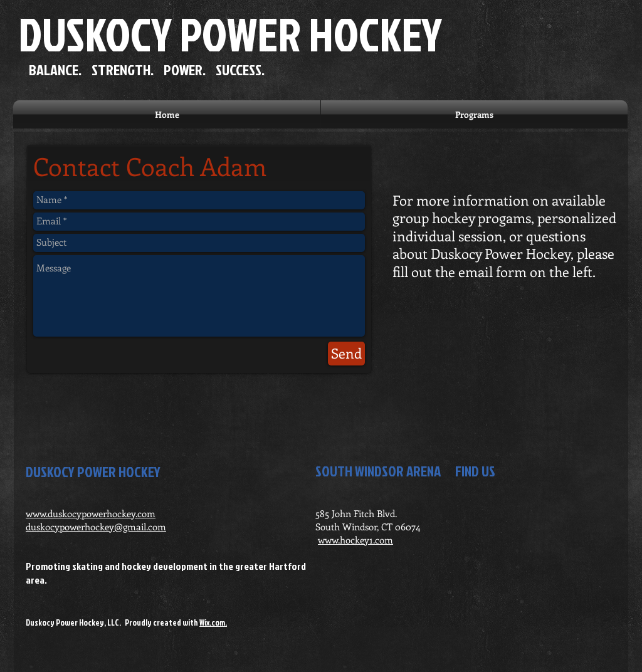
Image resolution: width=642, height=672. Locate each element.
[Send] (346, 354)
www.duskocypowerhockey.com (91, 513)
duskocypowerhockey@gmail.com (96, 527)
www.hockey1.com (355, 540)
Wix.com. (213, 622)
